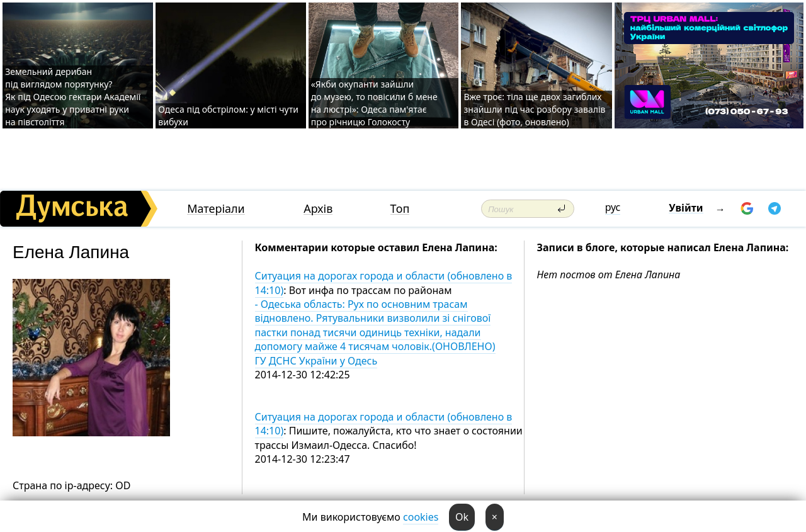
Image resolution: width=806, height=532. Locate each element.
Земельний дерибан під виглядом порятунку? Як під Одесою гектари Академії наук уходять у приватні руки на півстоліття (73, 97)
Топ (400, 209)
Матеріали (216, 209)
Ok (462, 517)
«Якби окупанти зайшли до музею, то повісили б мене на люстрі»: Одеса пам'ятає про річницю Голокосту (374, 103)
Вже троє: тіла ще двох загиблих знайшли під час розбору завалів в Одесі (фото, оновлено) (534, 109)
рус (613, 207)
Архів (318, 209)
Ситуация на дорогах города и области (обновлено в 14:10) (384, 283)
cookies (421, 517)
